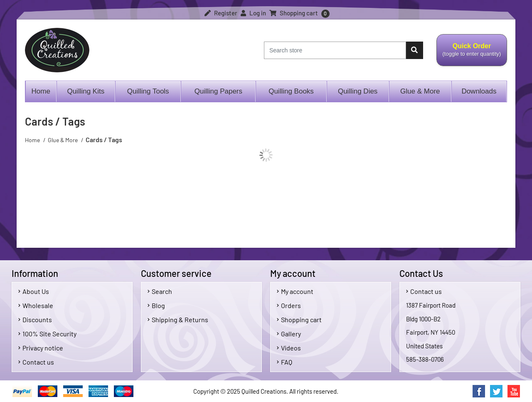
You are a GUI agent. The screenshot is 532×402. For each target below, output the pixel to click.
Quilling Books (291, 91)
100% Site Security (47, 334)
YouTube (514, 391)
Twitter (496, 391)
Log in (253, 13)
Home (41, 91)
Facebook (479, 391)
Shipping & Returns (178, 319)
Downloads (479, 91)
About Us (34, 291)
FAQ (284, 362)
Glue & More (420, 91)
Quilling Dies (358, 91)
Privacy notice (41, 348)
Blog (156, 305)
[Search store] (335, 50)
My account (295, 291)
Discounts (35, 319)
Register (221, 13)
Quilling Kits (86, 91)
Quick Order (472, 54)
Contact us (36, 362)
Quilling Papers (218, 91)
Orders (289, 305)
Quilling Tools (148, 91)
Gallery (289, 334)
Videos (289, 348)
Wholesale (36, 305)
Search (160, 291)
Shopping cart (299, 319)
